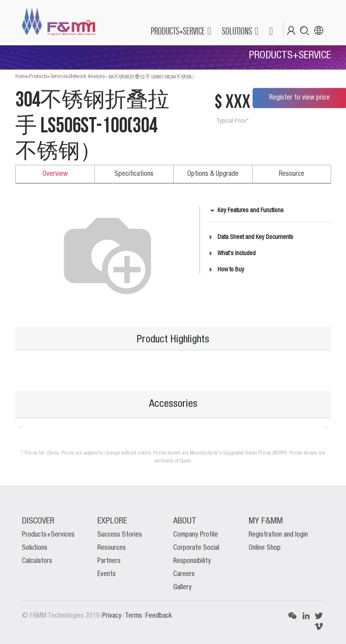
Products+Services (48, 76)
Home (21, 76)
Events (107, 574)
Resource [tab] (292, 174)
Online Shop (265, 548)
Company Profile (196, 535)
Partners (109, 561)
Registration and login (278, 535)
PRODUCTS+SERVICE (178, 31)
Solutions (35, 548)
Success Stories (120, 535)
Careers (184, 574)
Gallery (182, 587)
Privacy (113, 616)
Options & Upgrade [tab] (213, 174)
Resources (112, 548)
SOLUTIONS (237, 31)
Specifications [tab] (134, 174)
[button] (271, 31)
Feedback (159, 616)
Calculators (37, 561)
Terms (134, 616)
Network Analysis (87, 76)
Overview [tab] (55, 174)
